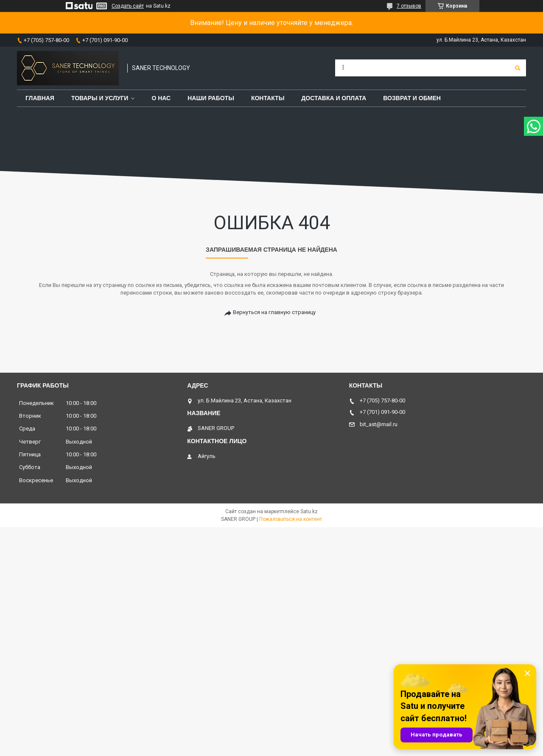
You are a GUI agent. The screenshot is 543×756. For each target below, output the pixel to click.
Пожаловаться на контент (291, 519)
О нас (161, 98)
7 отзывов (409, 6)
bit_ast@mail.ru (379, 424)
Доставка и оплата (334, 98)
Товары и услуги (100, 98)
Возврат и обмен (412, 98)
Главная (40, 98)
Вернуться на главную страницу (274, 312)
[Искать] (518, 68)
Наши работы (211, 98)
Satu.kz (309, 511)
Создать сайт (128, 6)
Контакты (268, 98)
